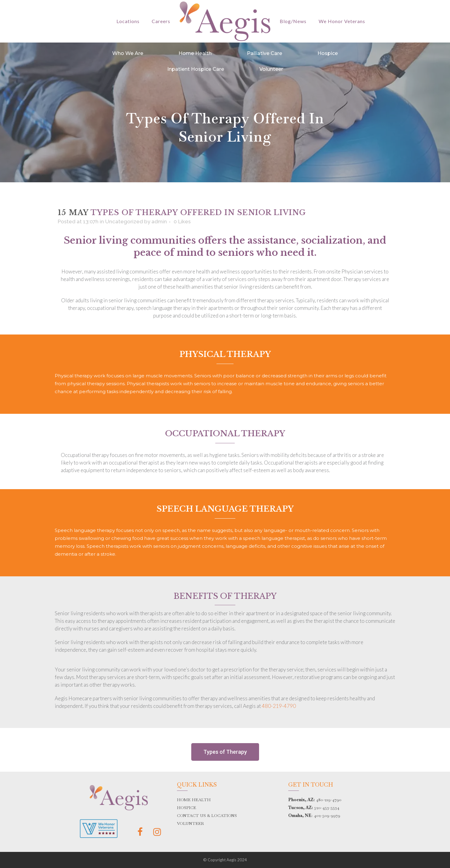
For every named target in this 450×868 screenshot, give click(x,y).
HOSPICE (187, 808)
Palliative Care (265, 53)
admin (159, 221)
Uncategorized (124, 221)
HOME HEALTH (194, 800)
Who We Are (128, 53)
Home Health (195, 53)
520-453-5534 (327, 808)
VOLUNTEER (190, 823)
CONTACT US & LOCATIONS (207, 815)
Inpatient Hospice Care (196, 69)
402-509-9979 (327, 815)
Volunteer (271, 69)
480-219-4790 (279, 706)
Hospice (328, 53)
